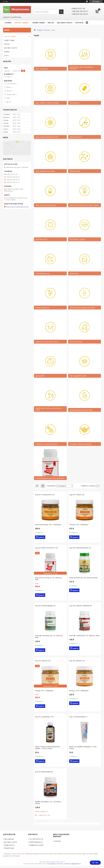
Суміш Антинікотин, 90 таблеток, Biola (83, 578)
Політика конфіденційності (73, 864)
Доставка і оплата (65, 23)
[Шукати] (61, 12)
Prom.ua (62, 862)
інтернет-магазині (17, 854)
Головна (8, 23)
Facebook (57, 841)
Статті (6, 55)
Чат (95, 863)
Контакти (79, 23)
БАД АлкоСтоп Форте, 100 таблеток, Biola (49, 579)
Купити (41, 537)
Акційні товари (39, 23)
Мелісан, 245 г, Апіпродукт (79, 690)
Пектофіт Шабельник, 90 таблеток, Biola (84, 635)
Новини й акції (9, 848)
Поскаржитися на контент (55, 864)
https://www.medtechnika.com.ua (17, 207)
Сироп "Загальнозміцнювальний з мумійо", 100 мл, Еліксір (48, 747)
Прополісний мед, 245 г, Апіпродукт (48, 524)
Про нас (51, 23)
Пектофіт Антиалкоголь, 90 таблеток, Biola (49, 636)
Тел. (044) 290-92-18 (36, 839)
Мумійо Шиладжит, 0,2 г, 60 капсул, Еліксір (48, 802)
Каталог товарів (21, 23)
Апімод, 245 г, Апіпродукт (44, 690)
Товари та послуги (43, 30)
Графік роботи (9, 845)
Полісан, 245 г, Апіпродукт (79, 524)
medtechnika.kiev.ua (36, 842)
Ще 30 (8, 102)
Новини (7, 52)
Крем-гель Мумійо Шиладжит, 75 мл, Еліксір (83, 747)
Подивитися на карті (36, 845)
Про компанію (9, 839)
